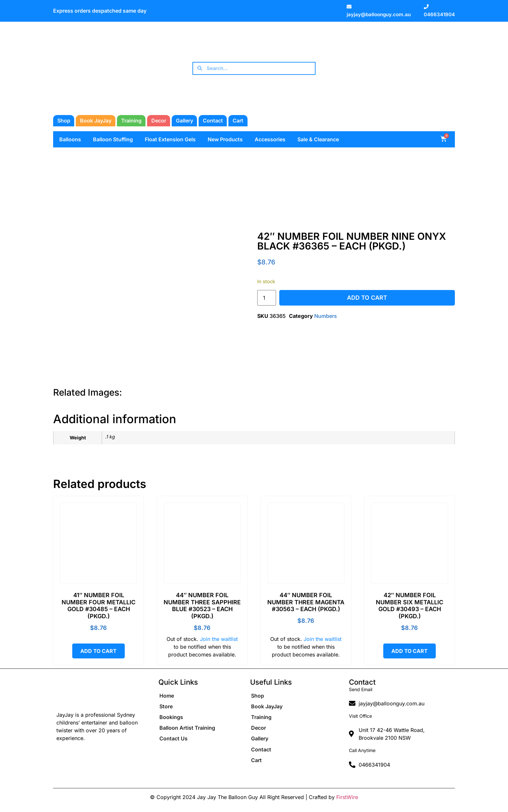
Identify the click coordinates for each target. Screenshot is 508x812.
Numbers (326, 316)
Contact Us (173, 743)
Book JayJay (96, 121)
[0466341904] (426, 7)
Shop (64, 121)
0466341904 (439, 14)
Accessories (270, 139)
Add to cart (367, 298)
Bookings (171, 719)
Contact (213, 121)
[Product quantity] (267, 298)
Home (167, 696)
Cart (238, 121)
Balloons (70, 139)
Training (131, 121)
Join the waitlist (219, 639)
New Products (225, 139)
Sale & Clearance (318, 139)
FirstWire (347, 797)
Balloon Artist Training (187, 731)
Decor (159, 121)
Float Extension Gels (170, 139)
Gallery (185, 121)
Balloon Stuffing (113, 139)
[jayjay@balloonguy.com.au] (349, 7)
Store (166, 708)
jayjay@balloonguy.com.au (379, 14)
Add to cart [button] (98, 651)
